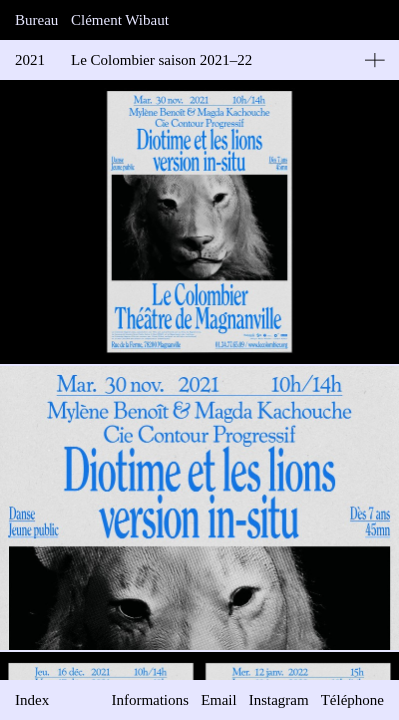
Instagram (279, 700)
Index (32, 700)
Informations (149, 700)
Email (219, 700)
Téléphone (352, 700)
